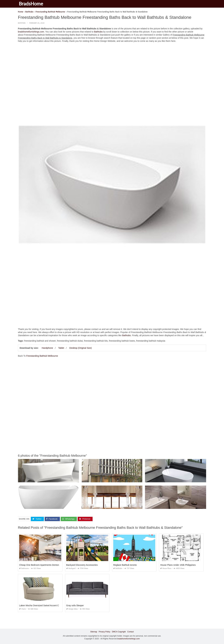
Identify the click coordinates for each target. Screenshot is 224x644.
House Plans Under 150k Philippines (178, 565)
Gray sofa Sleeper (75, 605)
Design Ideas (72, 609)
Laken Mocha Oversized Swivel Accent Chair (41, 605)
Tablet (61, 348)
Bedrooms (24, 568)
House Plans (166, 568)
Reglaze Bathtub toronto (125, 565)
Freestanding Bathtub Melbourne (42, 356)
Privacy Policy (104, 632)
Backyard (71, 568)
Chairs (23, 609)
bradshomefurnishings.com (31, 32)
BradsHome (32, 4)
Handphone (47, 348)
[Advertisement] (112, 67)
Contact (130, 632)
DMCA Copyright (119, 632)
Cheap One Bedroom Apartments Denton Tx (41, 565)
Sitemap (94, 632)
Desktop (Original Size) (81, 348)
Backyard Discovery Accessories (82, 565)
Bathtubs (22, 23)
